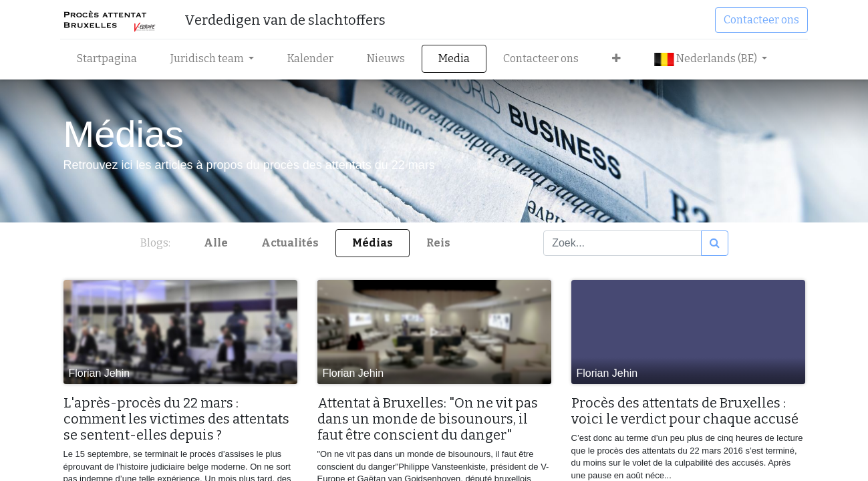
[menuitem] (110, 59)
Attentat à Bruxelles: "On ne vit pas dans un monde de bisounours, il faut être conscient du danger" (428, 419)
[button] (620, 59)
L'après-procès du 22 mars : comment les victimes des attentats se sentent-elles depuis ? (176, 419)
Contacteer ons (759, 20)
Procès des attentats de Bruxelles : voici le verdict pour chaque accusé (685, 411)
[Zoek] (715, 243)
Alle (216, 243)
